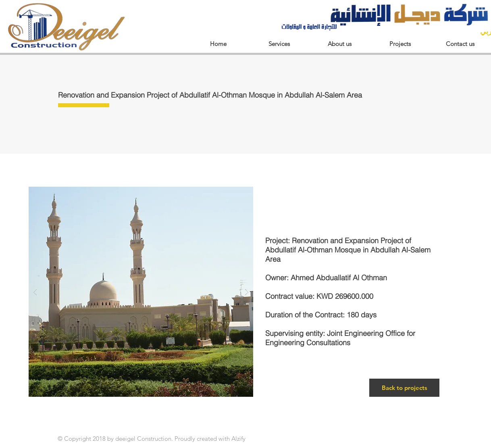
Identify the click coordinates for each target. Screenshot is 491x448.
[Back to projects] (404, 388)
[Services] (279, 44)
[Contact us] (460, 44)
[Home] (218, 44)
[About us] (339, 44)
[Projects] (400, 44)
